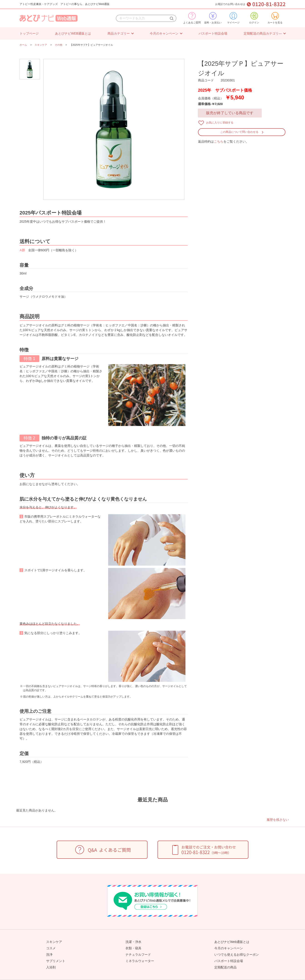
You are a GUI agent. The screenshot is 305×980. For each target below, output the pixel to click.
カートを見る (275, 18)
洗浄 (49, 955)
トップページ (29, 33)
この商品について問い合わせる (239, 132)
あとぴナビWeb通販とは (232, 942)
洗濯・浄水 (133, 942)
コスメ (51, 948)
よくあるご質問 (192, 18)
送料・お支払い (213, 18)
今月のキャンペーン (164, 33)
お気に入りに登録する (220, 123)
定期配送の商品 (225, 967)
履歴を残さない (278, 820)
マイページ (233, 18)
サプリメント (56, 961)
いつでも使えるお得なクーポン (237, 955)
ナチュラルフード (138, 955)
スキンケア (54, 942)
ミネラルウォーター (140, 961)
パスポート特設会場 (213, 33)
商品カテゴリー (119, 33)
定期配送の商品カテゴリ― (263, 33)
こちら (219, 141)
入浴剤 (51, 967)
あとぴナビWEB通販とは (73, 33)
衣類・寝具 (133, 948)
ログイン (254, 18)
